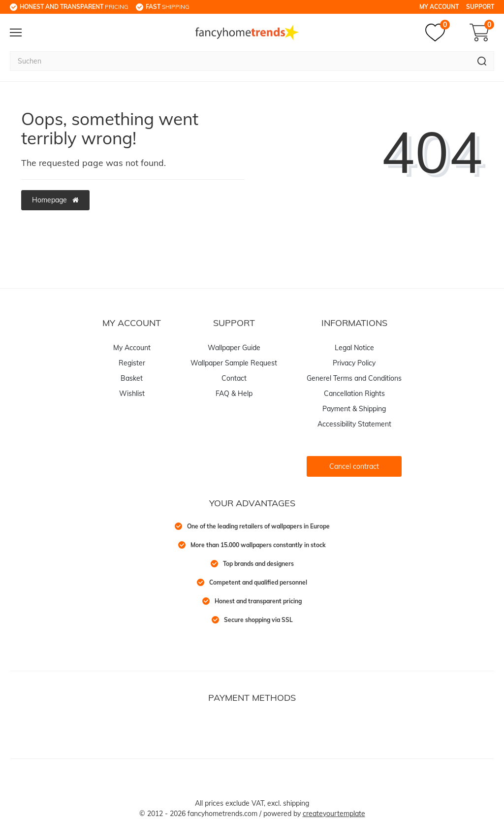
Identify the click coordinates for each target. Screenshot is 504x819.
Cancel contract (354, 466)
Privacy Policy (354, 363)
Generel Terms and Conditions (354, 378)
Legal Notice (354, 348)
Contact (234, 378)
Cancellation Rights (354, 393)
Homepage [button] (55, 200)
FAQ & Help (234, 393)
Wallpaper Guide (234, 348)
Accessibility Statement (354, 424)
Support (480, 7)
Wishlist (132, 393)
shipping (168, 7)
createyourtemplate (334, 814)
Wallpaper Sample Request (234, 363)
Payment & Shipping (354, 409)
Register (132, 363)
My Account (439, 7)
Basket (132, 378)
